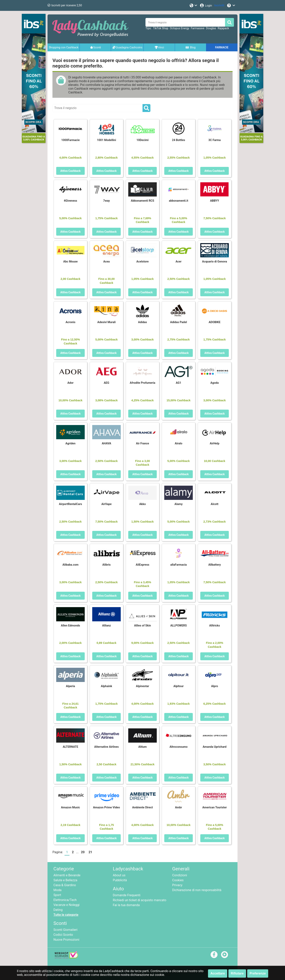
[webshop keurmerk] (66, 957)
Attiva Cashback (70, 171)
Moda (57, 890)
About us (119, 875)
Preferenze (258, 973)
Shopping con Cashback (64, 47)
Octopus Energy (180, 28)
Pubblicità (120, 880)
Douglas (211, 28)
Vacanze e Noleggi (66, 905)
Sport (57, 895)
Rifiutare (237, 973)
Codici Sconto (63, 935)
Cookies (178, 880)
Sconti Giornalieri (65, 930)
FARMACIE (222, 47)
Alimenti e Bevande (67, 875)
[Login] (206, 5)
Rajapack (223, 28)
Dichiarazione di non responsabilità (197, 890)
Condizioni (180, 875)
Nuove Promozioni (66, 940)
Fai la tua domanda (126, 905)
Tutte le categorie (66, 915)
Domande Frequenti (127, 895)
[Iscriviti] (219, 5)
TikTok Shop (161, 28)
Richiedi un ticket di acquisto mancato (140, 900)
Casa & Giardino (65, 885)
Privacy (177, 885)
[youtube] (225, 954)
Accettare (218, 973)
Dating (58, 910)
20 (83, 852)
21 (90, 852)
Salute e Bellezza (65, 880)
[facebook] (214, 954)
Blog (190, 47)
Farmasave (198, 28)
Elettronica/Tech (65, 900)
